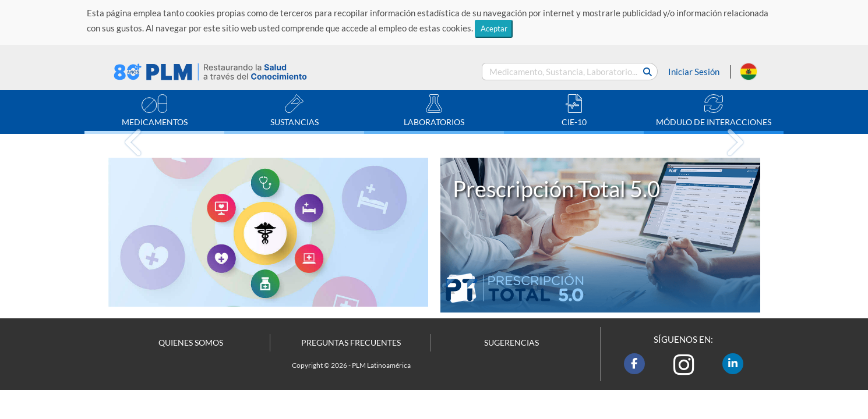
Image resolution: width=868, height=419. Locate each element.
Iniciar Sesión (694, 72)
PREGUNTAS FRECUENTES (351, 343)
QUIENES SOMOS (191, 343)
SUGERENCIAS (511, 343)
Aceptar (494, 29)
